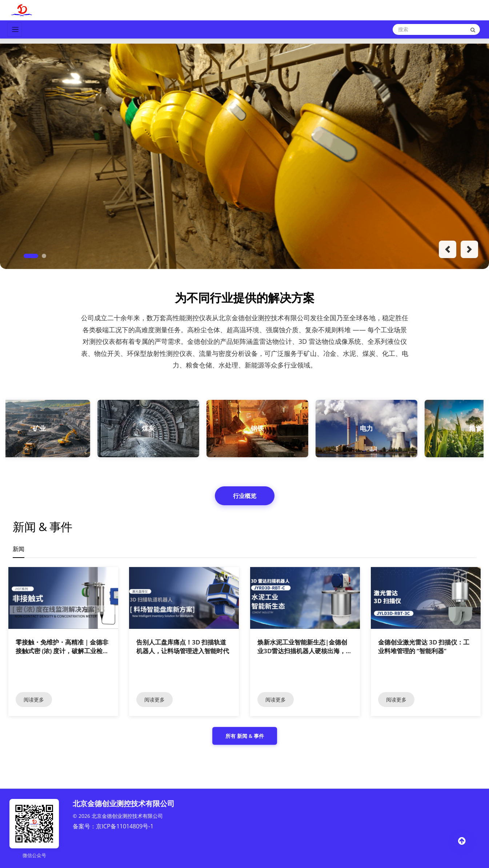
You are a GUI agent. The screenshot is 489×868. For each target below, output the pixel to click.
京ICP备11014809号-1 (125, 826)
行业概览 (245, 496)
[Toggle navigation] (15, 29)
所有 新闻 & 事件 (245, 736)
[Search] (436, 29)
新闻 (19, 549)
